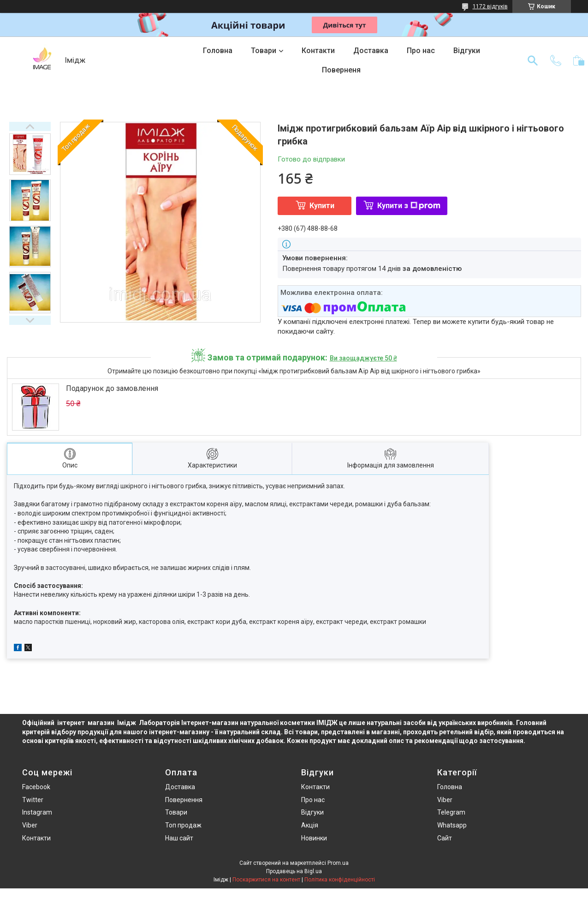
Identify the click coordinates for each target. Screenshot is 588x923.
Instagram (37, 812)
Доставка (371, 51)
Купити (322, 206)
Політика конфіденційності (340, 880)
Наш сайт (179, 838)
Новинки (314, 838)
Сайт (445, 838)
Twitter (33, 800)
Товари (264, 51)
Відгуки (467, 51)
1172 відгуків (490, 6)
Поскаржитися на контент (266, 880)
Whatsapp (452, 825)
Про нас (421, 51)
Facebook (36, 787)
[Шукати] (533, 60)
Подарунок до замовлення (112, 388)
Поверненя (341, 70)
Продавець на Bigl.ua (294, 871)
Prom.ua (338, 863)
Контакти (318, 51)
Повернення (184, 800)
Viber (30, 825)
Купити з (409, 206)
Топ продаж (183, 825)
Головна (218, 51)
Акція (310, 825)
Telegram (451, 812)
